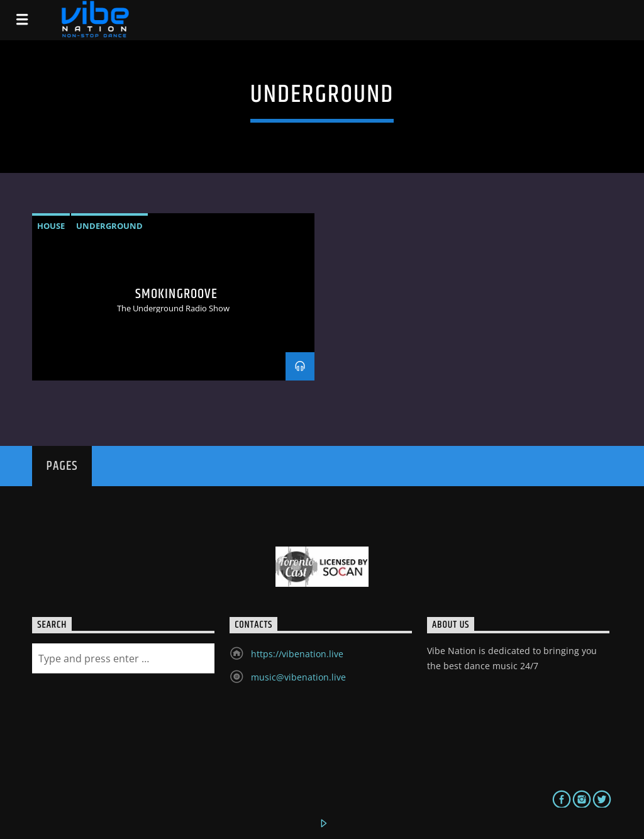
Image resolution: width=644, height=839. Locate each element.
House (51, 226)
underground (109, 226)
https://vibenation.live (297, 654)
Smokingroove (176, 294)
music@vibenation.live (298, 677)
